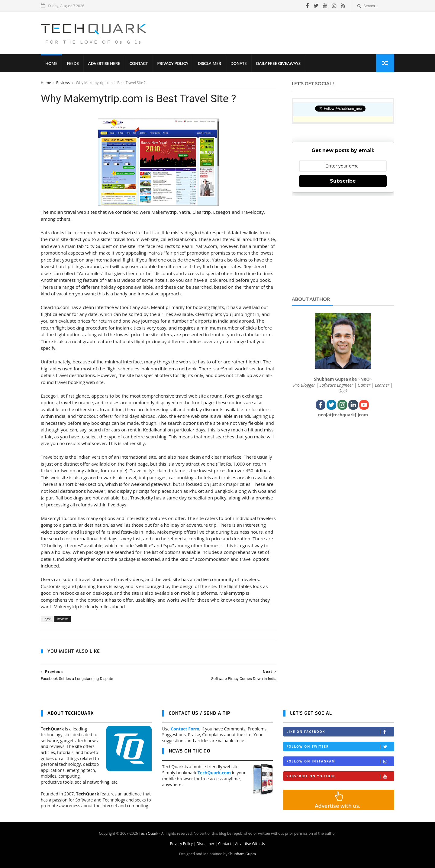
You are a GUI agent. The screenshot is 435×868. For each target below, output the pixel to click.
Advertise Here (104, 63)
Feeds (73, 63)
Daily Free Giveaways (278, 63)
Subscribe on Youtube (340, 776)
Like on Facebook (340, 732)
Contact (139, 63)
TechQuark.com (214, 773)
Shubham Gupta (242, 854)
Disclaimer (209, 63)
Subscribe (343, 181)
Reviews (63, 83)
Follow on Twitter (340, 747)
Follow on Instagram (340, 761)
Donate (239, 63)
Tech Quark (149, 833)
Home (51, 63)
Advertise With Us (250, 844)
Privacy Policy (173, 63)
